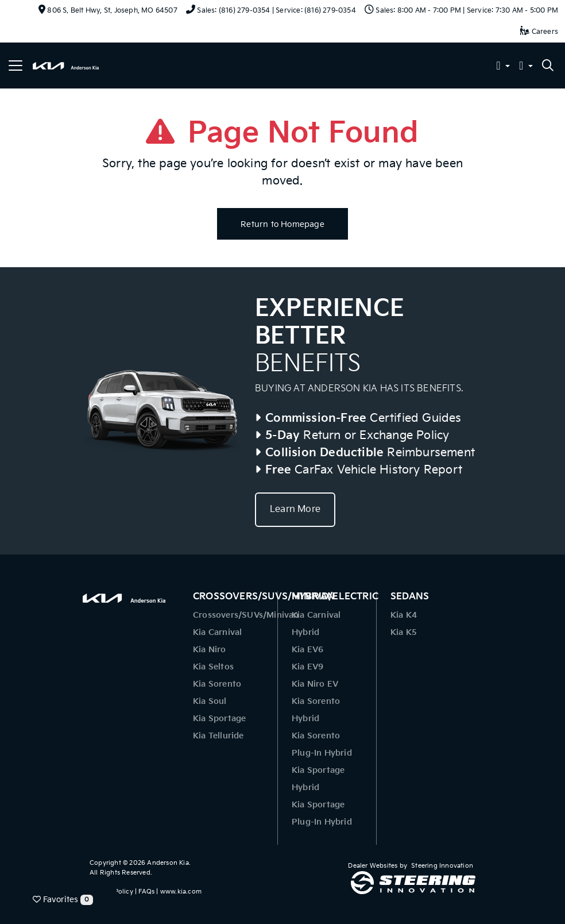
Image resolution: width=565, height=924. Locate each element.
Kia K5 (404, 632)
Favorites (63, 900)
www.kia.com (181, 892)
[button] (503, 67)
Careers (539, 32)
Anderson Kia (168, 863)
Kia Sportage (219, 719)
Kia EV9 (307, 667)
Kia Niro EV (315, 684)
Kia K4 (404, 615)
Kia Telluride (218, 736)
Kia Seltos (213, 667)
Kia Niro (210, 650)
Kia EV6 (307, 650)
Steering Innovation (442, 866)
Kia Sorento (217, 684)
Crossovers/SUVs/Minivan (246, 615)
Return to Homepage (282, 224)
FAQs (146, 892)
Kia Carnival (217, 632)
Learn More (295, 509)
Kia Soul (210, 701)
